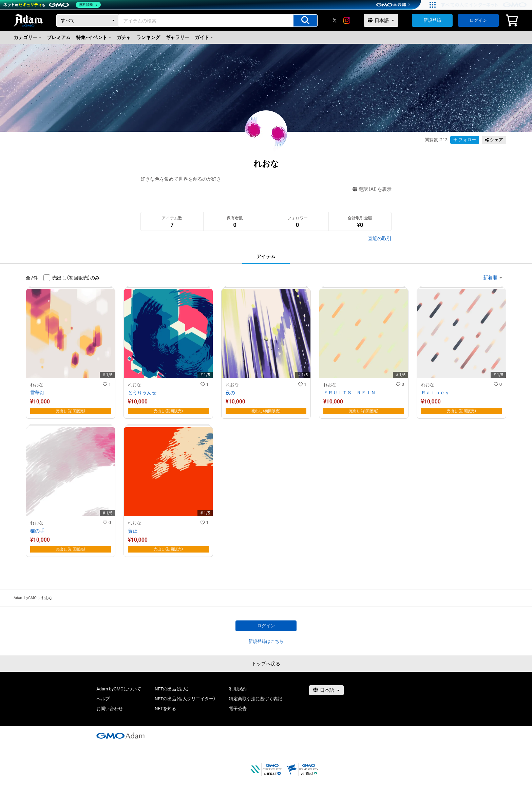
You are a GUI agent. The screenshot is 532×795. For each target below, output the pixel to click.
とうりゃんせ (142, 393)
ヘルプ (103, 699)
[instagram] (347, 20)
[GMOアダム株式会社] (120, 736)
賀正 (133, 531)
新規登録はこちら (266, 641)
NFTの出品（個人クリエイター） (185, 699)
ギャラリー (177, 37)
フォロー (465, 140)
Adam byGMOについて (119, 689)
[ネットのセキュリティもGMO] (52, 5)
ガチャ (124, 37)
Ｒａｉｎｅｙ (435, 393)
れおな (37, 385)
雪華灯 (37, 393)
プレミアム (59, 37)
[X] (335, 20)
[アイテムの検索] (305, 21)
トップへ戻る (266, 664)
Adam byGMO (25, 598)
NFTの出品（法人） (172, 689)
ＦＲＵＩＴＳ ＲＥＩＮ (349, 393)
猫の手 (37, 531)
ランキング (148, 37)
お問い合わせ (110, 709)
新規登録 (432, 20)
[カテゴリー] (88, 21)
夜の (230, 393)
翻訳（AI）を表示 (372, 189)
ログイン (478, 20)
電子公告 (238, 709)
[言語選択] (381, 20)
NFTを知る (165, 709)
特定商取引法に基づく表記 (255, 699)
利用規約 (238, 689)
